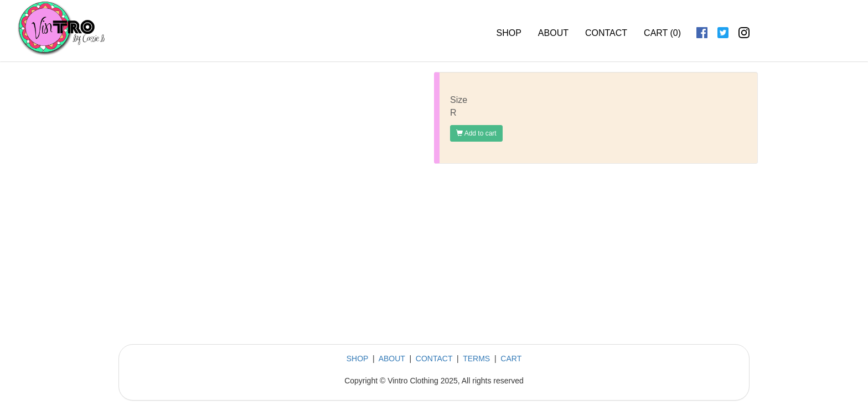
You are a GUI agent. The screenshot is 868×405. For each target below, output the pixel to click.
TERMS (476, 359)
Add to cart (476, 133)
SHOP (509, 33)
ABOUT (553, 33)
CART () (662, 33)
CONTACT (606, 33)
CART (511, 359)
